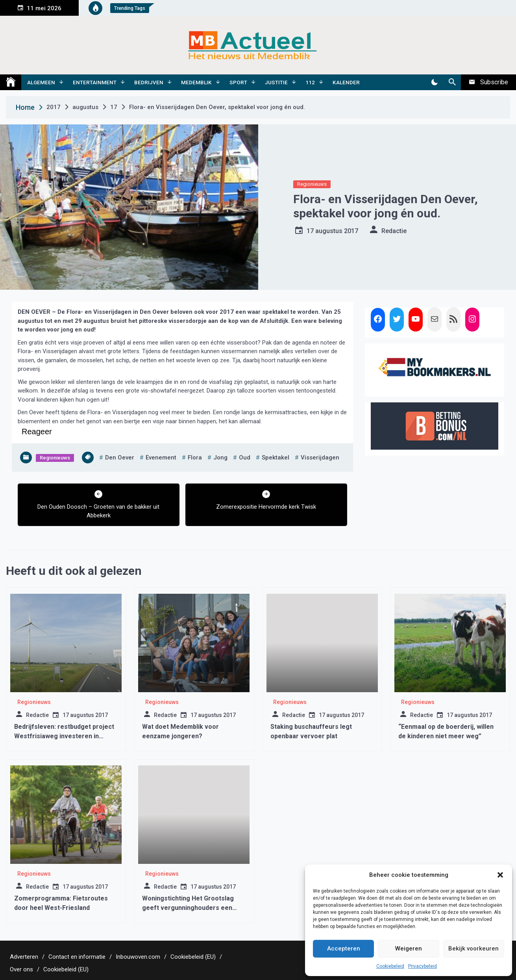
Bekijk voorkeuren (473, 949)
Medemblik (196, 82)
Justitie (276, 82)
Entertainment (95, 82)
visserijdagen (320, 458)
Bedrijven (149, 82)
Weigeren (409, 949)
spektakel (276, 458)
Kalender (346, 82)
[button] (500, 875)
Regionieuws (312, 184)
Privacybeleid (423, 966)
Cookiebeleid (390, 966)
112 (310, 82)
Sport (238, 82)
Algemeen (41, 82)
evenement (161, 458)
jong (220, 458)
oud (245, 458)
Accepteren (344, 949)
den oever (120, 458)
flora (195, 458)
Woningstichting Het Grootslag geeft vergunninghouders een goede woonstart (188, 908)
